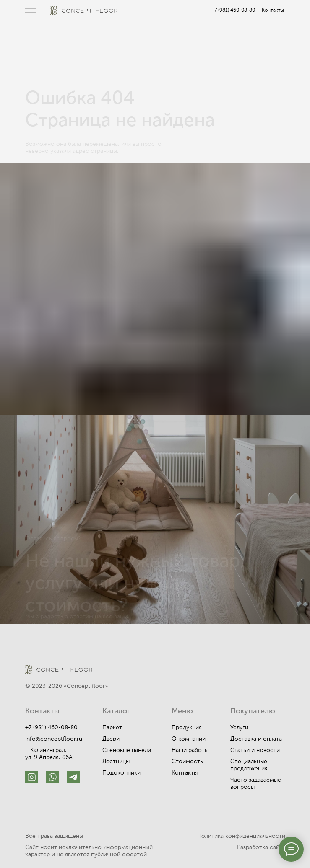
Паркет (112, 728)
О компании (189, 739)
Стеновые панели (127, 750)
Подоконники (121, 773)
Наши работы (190, 750)
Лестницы (116, 762)
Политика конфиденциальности (241, 836)
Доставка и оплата (256, 739)
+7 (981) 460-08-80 (233, 10)
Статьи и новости (255, 750)
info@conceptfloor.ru (54, 739)
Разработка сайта (261, 847)
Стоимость (187, 762)
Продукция (187, 728)
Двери (111, 739)
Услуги (239, 728)
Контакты (273, 10)
